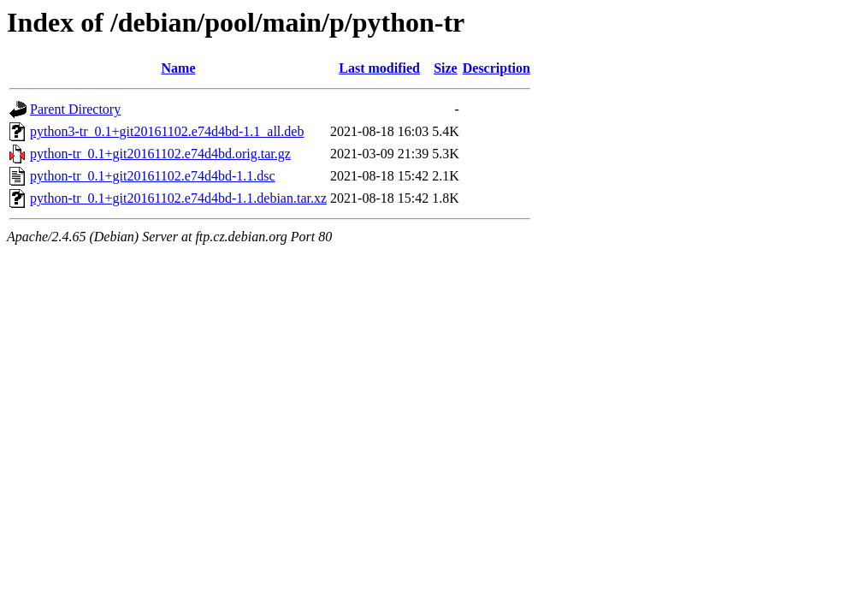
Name (179, 68)
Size (446, 68)
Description (496, 68)
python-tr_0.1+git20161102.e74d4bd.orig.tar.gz (160, 154)
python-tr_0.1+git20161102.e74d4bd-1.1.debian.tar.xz (178, 198)
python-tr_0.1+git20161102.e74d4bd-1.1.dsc (153, 176)
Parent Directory (75, 109)
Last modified (379, 68)
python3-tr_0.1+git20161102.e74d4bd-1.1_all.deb (167, 131)
